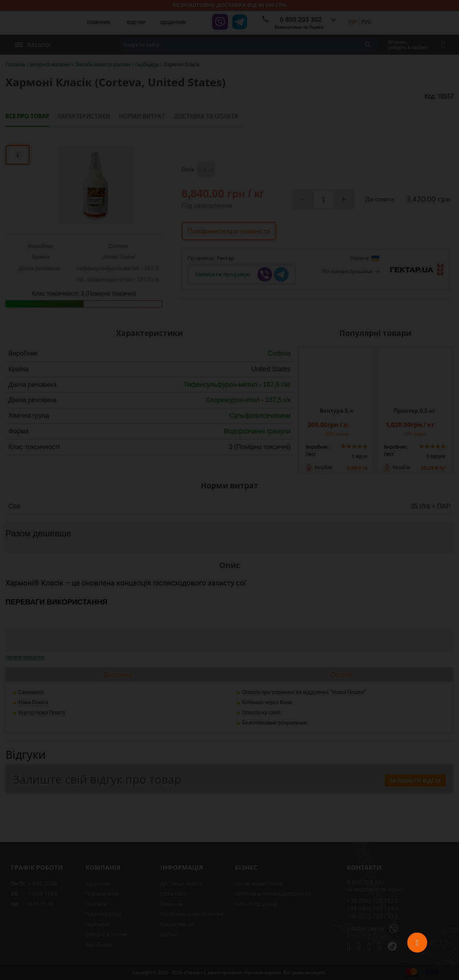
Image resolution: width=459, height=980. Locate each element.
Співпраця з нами (106, 934)
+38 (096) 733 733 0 (373, 901)
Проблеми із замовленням (192, 914)
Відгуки (169, 934)
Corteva (279, 353)
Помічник (171, 904)
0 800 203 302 (366, 882)
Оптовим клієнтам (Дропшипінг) (273, 894)
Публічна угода (103, 914)
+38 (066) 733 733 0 (373, 908)
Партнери (97, 924)
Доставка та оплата (206, 116)
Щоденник (98, 883)
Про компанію (102, 894)
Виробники (99, 945)
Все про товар (27, 116)
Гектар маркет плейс (259, 883)
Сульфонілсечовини (260, 416)
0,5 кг (206, 170)
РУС (367, 22)
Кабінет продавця (256, 904)
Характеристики (84, 116)
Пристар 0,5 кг (414, 410)
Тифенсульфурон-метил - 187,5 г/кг (237, 385)
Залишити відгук (415, 780)
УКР (352, 22)
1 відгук (359, 456)
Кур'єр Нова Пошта (42, 712)
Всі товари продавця (351, 274)
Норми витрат (142, 116)
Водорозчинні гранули (257, 431)
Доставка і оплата (181, 883)
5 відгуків (436, 456)
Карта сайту (174, 894)
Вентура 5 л (336, 410)
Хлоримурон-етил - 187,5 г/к (248, 400)
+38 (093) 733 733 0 (373, 916)
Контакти (96, 904)
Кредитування (177, 924)
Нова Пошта (33, 702)
